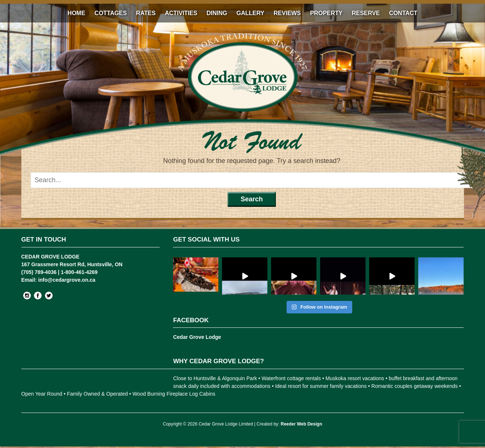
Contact (403, 13)
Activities (181, 13)
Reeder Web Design (301, 424)
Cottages (111, 13)
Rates (146, 13)
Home (76, 13)
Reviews (287, 13)
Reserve (366, 13)
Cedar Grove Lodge (197, 337)
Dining (217, 13)
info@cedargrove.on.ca (67, 280)
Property (326, 13)
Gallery (250, 13)
